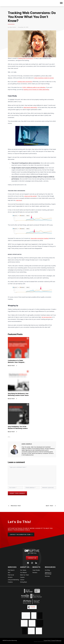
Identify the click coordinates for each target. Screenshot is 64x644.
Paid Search (11, 570)
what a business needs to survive (44, 78)
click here (19, 200)
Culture (22, 580)
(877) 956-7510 (32, 553)
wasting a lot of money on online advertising (36, 90)
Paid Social (11, 575)
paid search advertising (30, 107)
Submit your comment (17, 493)
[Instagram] (32, 563)
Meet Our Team (25, 575)
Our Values (23, 570)
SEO (9, 573)
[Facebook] (28, 563)
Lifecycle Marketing (13, 580)
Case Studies (36, 570)
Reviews (35, 573)
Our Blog (47, 570)
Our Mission (23, 573)
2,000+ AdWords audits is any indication (34, 87)
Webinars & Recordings (48, 573)
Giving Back (24, 582)
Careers (22, 577)
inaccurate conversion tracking (40, 238)
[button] (61, 3)
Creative (10, 582)
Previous (14, 506)
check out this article (30, 196)
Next (51, 506)
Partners (47, 576)
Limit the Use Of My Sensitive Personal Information (54, 642)
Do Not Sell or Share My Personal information (40, 642)
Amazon (10, 577)
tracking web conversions (26, 58)
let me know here (47, 317)
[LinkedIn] (36, 563)
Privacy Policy (47, 640)
